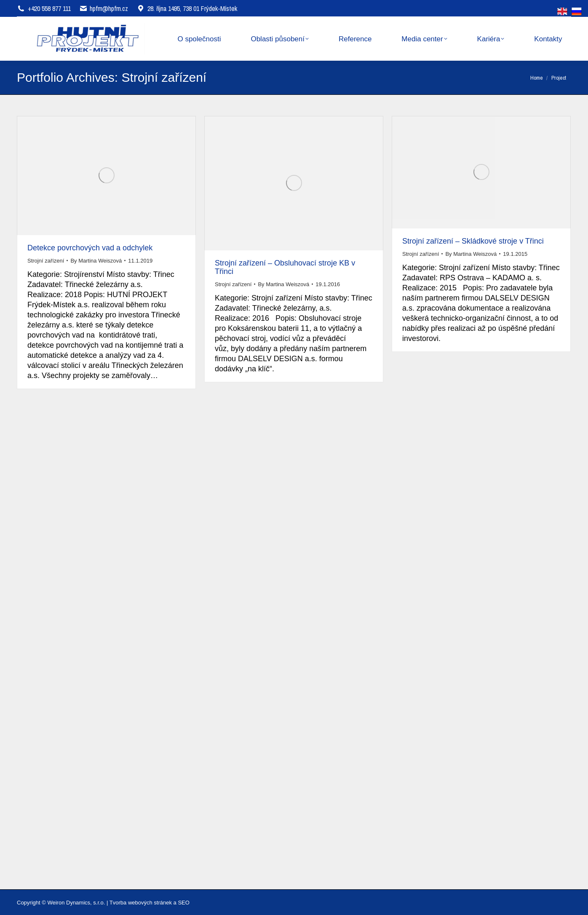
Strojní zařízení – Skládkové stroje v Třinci (473, 241)
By (96, 261)
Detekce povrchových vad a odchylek (90, 248)
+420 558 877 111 (49, 8)
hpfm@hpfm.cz (109, 8)
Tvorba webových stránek (141, 903)
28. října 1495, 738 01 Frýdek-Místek (187, 8)
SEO (183, 903)
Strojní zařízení (46, 261)
